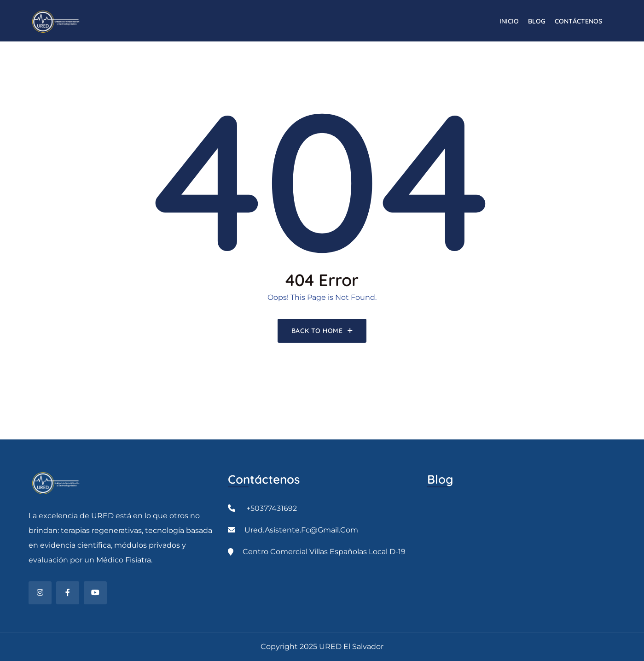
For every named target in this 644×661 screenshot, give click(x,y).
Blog (537, 21)
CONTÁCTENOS (578, 21)
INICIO (509, 21)
